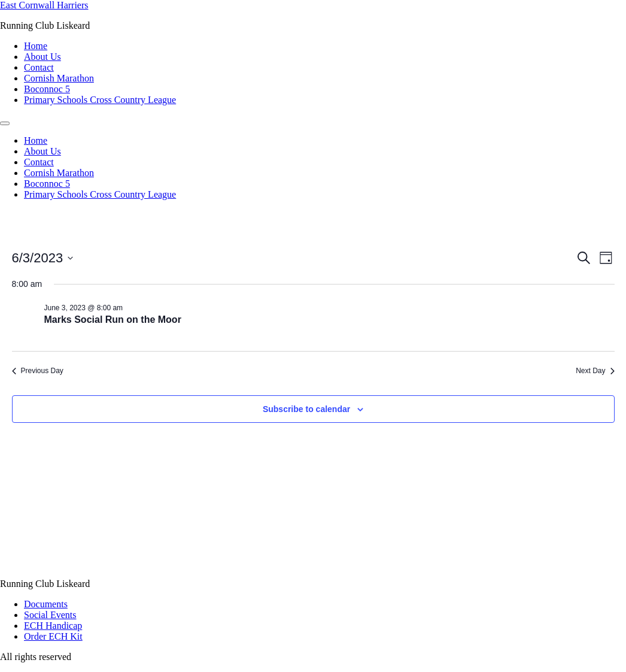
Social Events (50, 615)
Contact (39, 67)
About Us (42, 57)
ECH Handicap (53, 626)
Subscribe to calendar (306, 409)
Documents (46, 604)
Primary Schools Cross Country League (100, 100)
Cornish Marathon (59, 78)
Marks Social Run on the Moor (113, 320)
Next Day (595, 371)
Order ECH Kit (53, 636)
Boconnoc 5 (47, 89)
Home (36, 46)
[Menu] (5, 123)
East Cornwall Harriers (44, 5)
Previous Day (38, 371)
